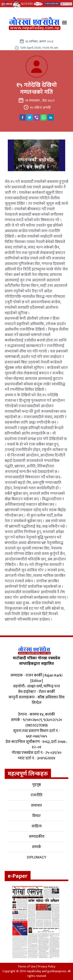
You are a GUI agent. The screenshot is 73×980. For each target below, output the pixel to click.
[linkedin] (51, 117)
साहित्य (37, 826)
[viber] (37, 117)
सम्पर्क (36, 847)
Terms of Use (27, 967)
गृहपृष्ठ (36, 785)
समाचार (36, 805)
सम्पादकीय (37, 837)
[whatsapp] (44, 117)
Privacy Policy (46, 967)
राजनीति (36, 795)
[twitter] (30, 117)
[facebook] (23, 117)
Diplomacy (37, 857)
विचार (36, 816)
